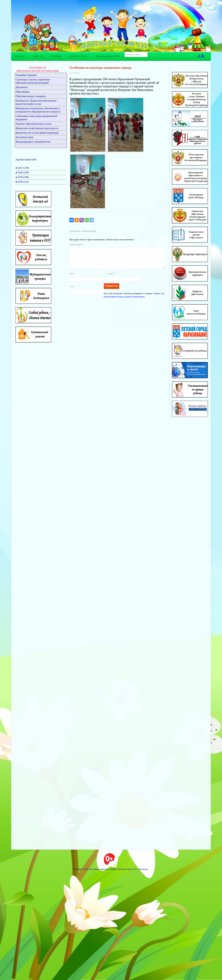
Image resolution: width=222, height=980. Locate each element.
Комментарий (76, 245)
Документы (22, 87)
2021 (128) (22, 168)
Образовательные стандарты (31, 96)
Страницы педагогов (108, 56)
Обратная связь (78, 56)
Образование (23, 92)
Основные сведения (26, 75)
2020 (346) (22, 173)
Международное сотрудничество (33, 142)
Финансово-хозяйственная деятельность (37, 128)
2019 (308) (22, 177)
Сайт (72, 291)
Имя (72, 278)
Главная (20, 56)
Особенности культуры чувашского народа (100, 68)
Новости (37, 56)
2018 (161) (22, 182)
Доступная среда (25, 137)
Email (111, 278)
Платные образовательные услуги (34, 124)
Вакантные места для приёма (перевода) (37, 133)
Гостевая (56, 56)
